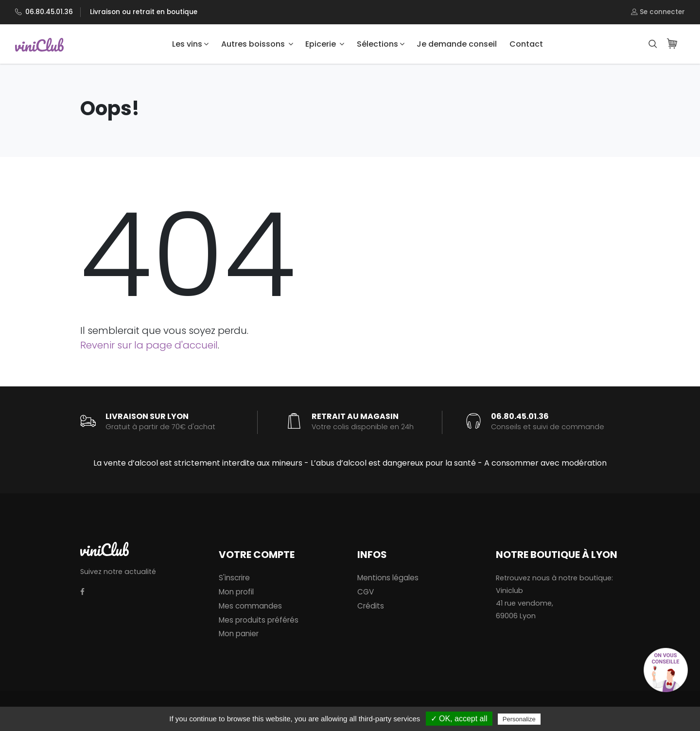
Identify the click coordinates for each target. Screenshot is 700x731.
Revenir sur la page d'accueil (149, 345)
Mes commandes (250, 606)
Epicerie (325, 44)
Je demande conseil (457, 44)
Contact (526, 44)
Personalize (519, 719)
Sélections (381, 44)
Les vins (190, 44)
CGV (366, 592)
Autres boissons (257, 44)
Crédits (371, 606)
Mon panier (239, 634)
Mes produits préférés (259, 620)
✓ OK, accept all (459, 719)
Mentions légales (388, 578)
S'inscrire (234, 578)
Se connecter (658, 12)
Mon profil (236, 592)
